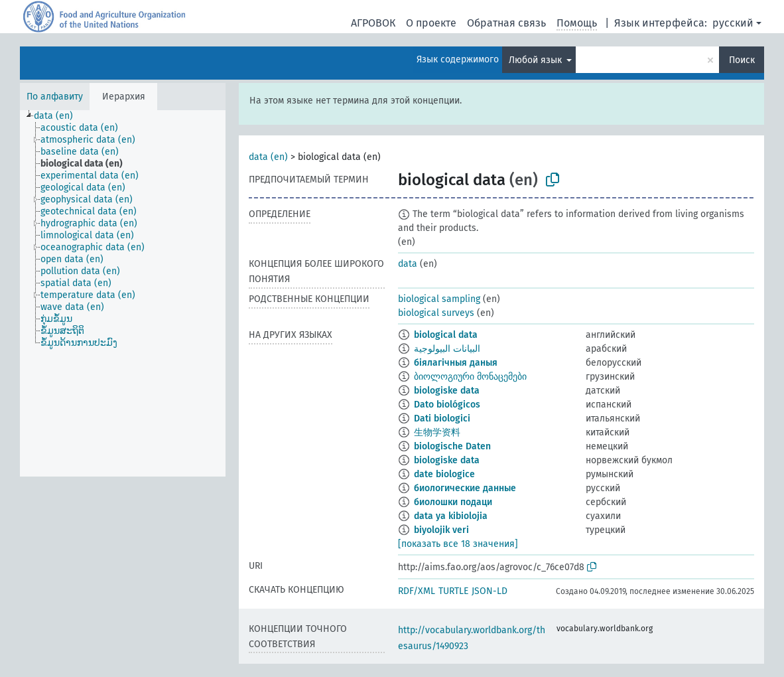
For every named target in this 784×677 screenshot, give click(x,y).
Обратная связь (506, 23)
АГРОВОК (373, 23)
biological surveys (436, 313)
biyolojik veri (441, 530)
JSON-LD (490, 591)
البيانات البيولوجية (447, 349)
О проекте (431, 23)
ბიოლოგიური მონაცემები (470, 377)
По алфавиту (55, 97)
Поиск (742, 60)
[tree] (123, 293)
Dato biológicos (447, 405)
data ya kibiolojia (451, 516)
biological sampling (439, 299)
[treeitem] (59, 116)
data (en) (268, 157)
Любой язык (537, 60)
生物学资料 (437, 432)
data (408, 264)
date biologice (444, 474)
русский (733, 23)
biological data (446, 335)
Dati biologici (442, 418)
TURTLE (453, 591)
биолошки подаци (453, 502)
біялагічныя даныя (456, 363)
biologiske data (447, 391)
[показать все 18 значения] (458, 544)
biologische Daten (452, 446)
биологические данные (465, 488)
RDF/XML (417, 591)
